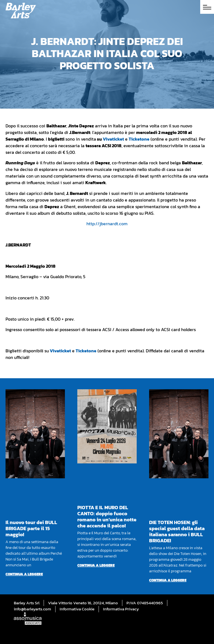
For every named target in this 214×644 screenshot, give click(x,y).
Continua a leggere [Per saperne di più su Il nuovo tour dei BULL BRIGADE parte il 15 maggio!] (24, 574)
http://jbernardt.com (107, 224)
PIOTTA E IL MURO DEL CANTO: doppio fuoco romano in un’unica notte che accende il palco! (107, 516)
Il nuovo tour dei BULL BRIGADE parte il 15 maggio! (31, 528)
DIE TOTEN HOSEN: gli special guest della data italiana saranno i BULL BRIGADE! (177, 531)
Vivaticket (113, 139)
